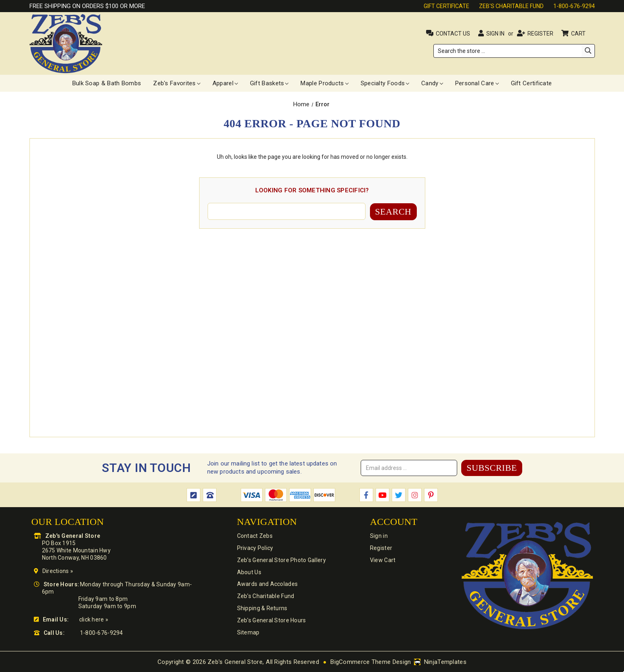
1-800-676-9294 (574, 6)
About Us (249, 572)
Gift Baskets (269, 83)
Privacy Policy (255, 548)
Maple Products (324, 83)
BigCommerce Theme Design (371, 661)
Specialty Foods (385, 83)
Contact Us (453, 34)
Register (540, 34)
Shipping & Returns (262, 608)
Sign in (495, 34)
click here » (94, 619)
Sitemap (248, 632)
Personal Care (477, 83)
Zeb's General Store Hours (271, 620)
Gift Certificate (446, 6)
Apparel (225, 83)
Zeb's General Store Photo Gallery (281, 560)
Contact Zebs (254, 535)
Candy (432, 83)
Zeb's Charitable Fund (511, 6)
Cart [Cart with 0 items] (579, 34)
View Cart (383, 560)
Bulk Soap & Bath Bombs (107, 83)
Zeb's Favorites (177, 83)
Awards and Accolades (267, 584)
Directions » (58, 571)
